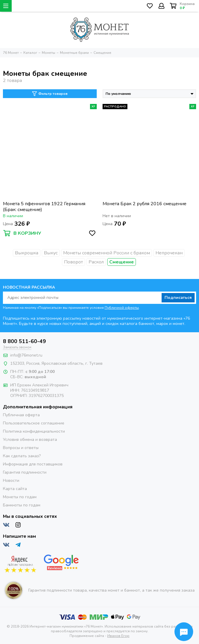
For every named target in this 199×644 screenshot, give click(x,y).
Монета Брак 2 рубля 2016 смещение (145, 204)
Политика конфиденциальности (34, 431)
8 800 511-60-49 (24, 341)
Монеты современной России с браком (107, 253)
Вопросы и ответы (21, 448)
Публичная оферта (21, 415)
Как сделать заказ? (22, 456)
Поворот (73, 262)
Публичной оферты (122, 308)
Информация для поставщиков (33, 464)
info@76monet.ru (26, 355)
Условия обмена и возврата (30, 440)
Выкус (51, 253)
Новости (11, 481)
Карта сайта (15, 489)
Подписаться (178, 298)
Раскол (96, 262)
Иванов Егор (118, 636)
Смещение (122, 262)
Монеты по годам (20, 497)
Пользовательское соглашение (34, 423)
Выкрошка (27, 253)
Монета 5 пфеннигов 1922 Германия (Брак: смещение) (44, 207)
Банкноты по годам (22, 505)
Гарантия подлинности (25, 472)
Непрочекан (169, 253)
